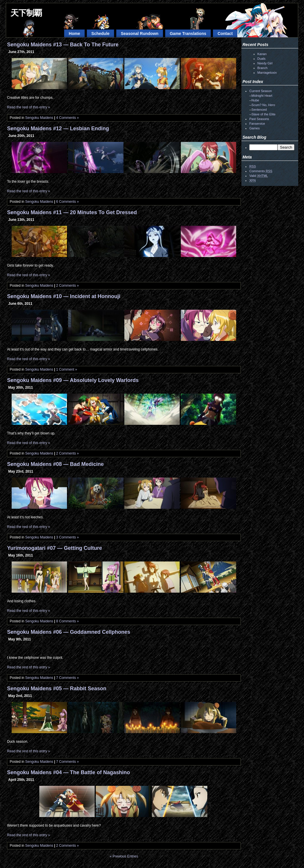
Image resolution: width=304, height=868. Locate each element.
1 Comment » (67, 369)
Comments (261, 171)
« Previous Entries (124, 856)
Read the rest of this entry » (28, 107)
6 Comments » (68, 202)
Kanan (262, 54)
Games (254, 128)
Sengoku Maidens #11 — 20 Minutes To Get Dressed (72, 212)
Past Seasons (259, 119)
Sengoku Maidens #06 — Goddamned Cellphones (69, 632)
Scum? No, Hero (263, 105)
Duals (261, 59)
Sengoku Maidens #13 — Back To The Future (63, 45)
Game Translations (188, 34)
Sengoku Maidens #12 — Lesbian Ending (58, 128)
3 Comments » (68, 537)
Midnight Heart (262, 96)
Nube (255, 100)
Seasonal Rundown (140, 34)
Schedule (100, 34)
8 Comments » (68, 621)
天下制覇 (26, 13)
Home (74, 34)
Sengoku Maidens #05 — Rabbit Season (57, 689)
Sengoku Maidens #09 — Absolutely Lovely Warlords (73, 380)
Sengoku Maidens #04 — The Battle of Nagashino (68, 772)
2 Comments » (68, 286)
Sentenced (259, 110)
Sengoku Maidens (39, 118)
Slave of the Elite (264, 114)
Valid (259, 176)
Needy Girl (265, 63)
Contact (225, 34)
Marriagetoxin (267, 73)
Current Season (260, 91)
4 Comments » (68, 118)
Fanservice (257, 124)
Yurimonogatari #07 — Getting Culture (54, 548)
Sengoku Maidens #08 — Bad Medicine (55, 464)
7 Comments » (68, 678)
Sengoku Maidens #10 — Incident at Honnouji (64, 296)
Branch (263, 68)
